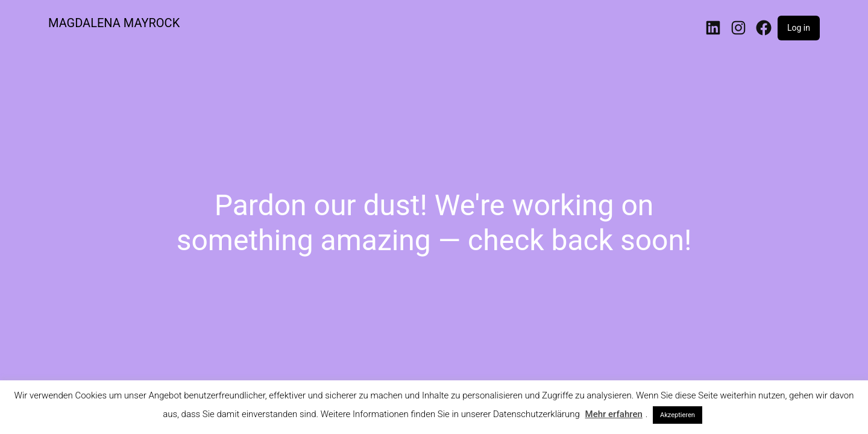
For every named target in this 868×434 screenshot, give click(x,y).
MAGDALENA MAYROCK (114, 23)
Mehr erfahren (614, 414)
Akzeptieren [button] (678, 415)
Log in (799, 28)
